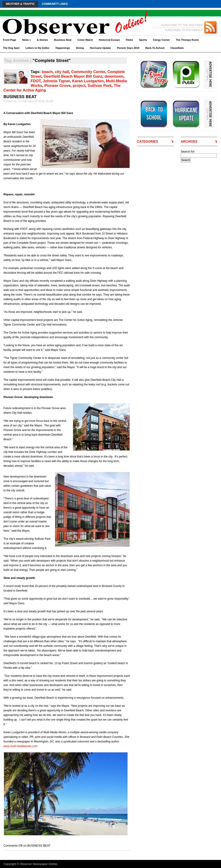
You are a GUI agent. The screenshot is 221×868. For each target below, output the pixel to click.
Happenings (63, 48)
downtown (114, 76)
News (26, 40)
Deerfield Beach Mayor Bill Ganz (73, 76)
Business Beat (63, 40)
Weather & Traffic (20, 4)
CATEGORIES (148, 141)
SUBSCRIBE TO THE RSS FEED (182, 25)
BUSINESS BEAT (20, 97)
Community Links (55, 4)
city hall (62, 72)
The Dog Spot (11, 48)
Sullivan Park (99, 86)
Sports (143, 40)
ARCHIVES (189, 141)
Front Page (10, 40)
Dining (80, 48)
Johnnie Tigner (56, 81)
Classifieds (177, 48)
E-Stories (42, 40)
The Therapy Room (187, 40)
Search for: (188, 151)
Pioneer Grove (58, 86)
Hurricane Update (100, 48)
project (79, 86)
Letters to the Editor (38, 48)
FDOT (36, 81)
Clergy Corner (161, 40)
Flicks (129, 40)
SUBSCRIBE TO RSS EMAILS (184, 30)
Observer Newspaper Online (38, 864)
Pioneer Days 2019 (128, 48)
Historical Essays (109, 40)
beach (47, 72)
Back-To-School (155, 48)
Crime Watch (85, 40)
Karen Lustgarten (88, 81)
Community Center (88, 72)
